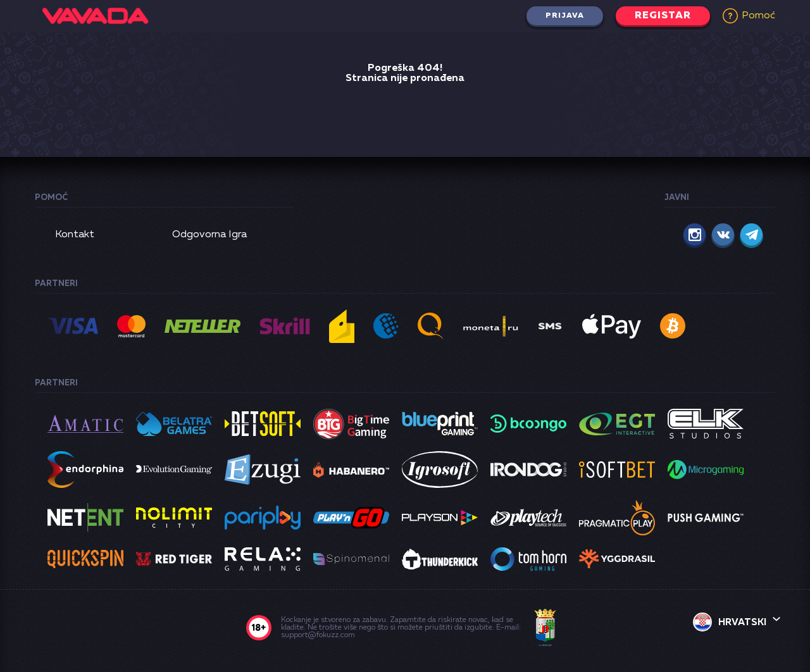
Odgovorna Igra (209, 235)
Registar (663, 16)
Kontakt (75, 235)
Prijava (565, 16)
